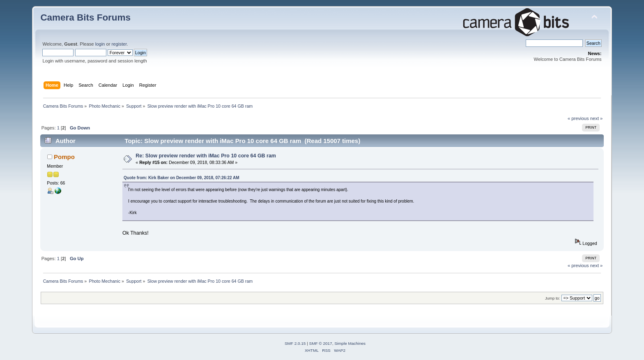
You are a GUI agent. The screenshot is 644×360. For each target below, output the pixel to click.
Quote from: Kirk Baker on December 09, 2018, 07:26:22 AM (181, 178)
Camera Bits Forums (85, 17)
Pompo (64, 157)
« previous (578, 118)
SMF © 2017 (321, 343)
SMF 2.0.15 (295, 343)
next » (597, 118)
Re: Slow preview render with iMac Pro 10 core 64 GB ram (206, 156)
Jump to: (553, 298)
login (100, 44)
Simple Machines (350, 343)
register (119, 44)
